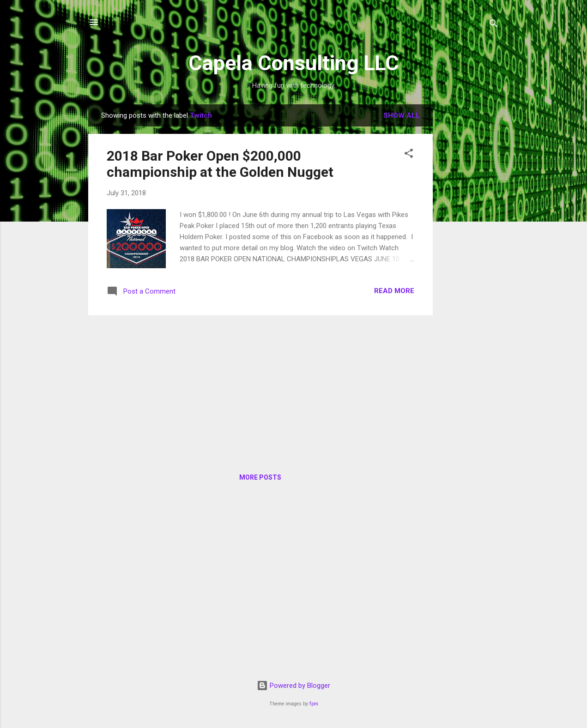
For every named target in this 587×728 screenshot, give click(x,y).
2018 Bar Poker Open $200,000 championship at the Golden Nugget (220, 164)
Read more (394, 291)
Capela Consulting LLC (294, 63)
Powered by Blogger (293, 686)
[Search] (494, 25)
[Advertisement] (470, 243)
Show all (402, 115)
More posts (260, 477)
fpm (314, 704)
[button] (409, 155)
